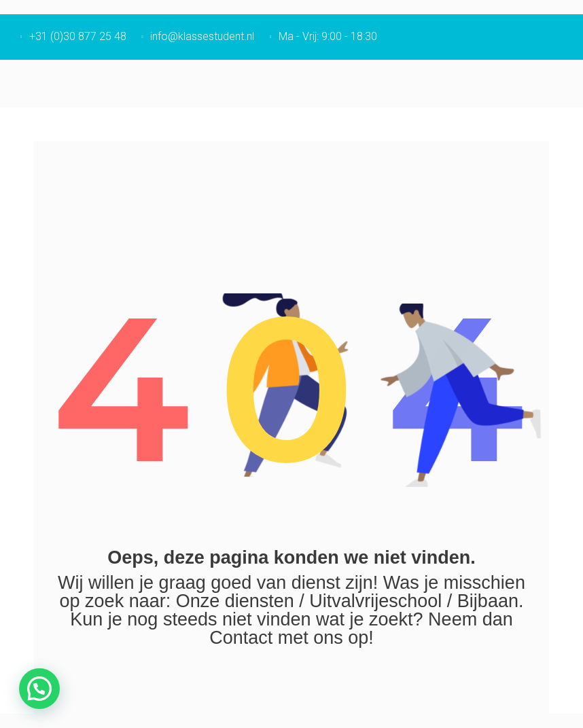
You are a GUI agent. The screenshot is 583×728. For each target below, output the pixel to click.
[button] (39, 689)
